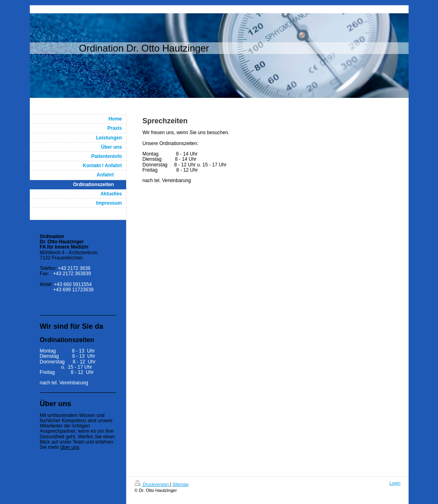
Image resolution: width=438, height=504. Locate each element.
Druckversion (152, 484)
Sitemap (181, 484)
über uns (70, 447)
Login (395, 483)
